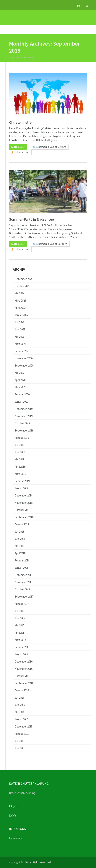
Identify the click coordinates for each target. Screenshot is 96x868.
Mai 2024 (19, 293)
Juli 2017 (19, 611)
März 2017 (20, 640)
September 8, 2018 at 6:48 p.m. (51, 147)
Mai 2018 (19, 546)
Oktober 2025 (22, 286)
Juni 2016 (20, 705)
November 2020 (24, 358)
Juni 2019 (20, 452)
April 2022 (20, 308)
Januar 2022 (21, 315)
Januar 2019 (21, 488)
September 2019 (24, 430)
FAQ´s (13, 816)
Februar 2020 (22, 394)
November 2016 (24, 669)
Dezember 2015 (24, 726)
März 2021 (20, 344)
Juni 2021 (20, 329)
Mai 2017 (19, 625)
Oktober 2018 (22, 510)
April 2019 (20, 467)
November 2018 (24, 503)
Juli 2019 (19, 445)
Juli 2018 (19, 532)
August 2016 (22, 690)
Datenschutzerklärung (22, 793)
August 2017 (22, 604)
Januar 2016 (21, 719)
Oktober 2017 (22, 589)
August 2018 (22, 524)
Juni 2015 (20, 748)
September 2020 (24, 366)
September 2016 (24, 683)
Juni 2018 (20, 539)
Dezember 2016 (24, 662)
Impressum (16, 838)
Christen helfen (21, 122)
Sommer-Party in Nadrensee (31, 219)
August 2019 (22, 438)
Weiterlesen (18, 147)
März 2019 (20, 474)
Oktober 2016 (22, 676)
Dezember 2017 (24, 575)
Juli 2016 (19, 698)
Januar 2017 (21, 654)
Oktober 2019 (22, 423)
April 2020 (20, 380)
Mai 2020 (19, 373)
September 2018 (24, 517)
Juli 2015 (19, 741)
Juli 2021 (19, 322)
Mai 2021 (19, 337)
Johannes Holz (22, 152)
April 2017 (20, 633)
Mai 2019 (19, 459)
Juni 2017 (20, 618)
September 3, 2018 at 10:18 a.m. (52, 244)
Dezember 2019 (24, 409)
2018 (19, 58)
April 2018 (20, 553)
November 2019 (24, 416)
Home (12, 58)
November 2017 (24, 582)
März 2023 (20, 301)
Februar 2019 (22, 481)
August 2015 (22, 734)
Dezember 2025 (24, 279)
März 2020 (20, 387)
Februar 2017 (22, 647)
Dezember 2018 (24, 495)
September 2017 (24, 597)
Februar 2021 (22, 351)
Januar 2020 (21, 402)
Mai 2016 (19, 712)
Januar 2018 (21, 568)
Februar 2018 (22, 560)
